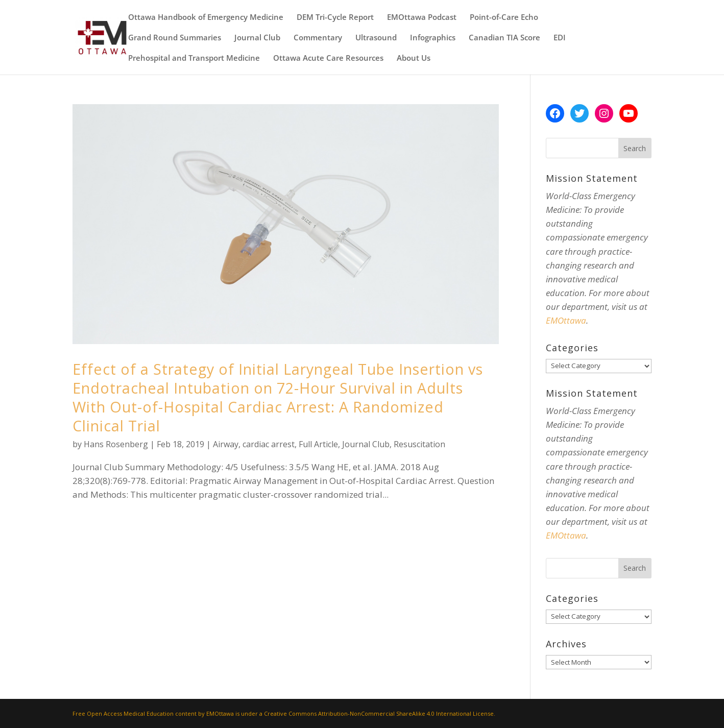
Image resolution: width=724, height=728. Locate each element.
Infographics (433, 38)
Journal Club (257, 38)
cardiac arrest (269, 444)
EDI (560, 38)
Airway (226, 444)
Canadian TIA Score (504, 38)
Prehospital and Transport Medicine (194, 58)
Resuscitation (419, 444)
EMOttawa (566, 320)
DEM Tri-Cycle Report (335, 18)
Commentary (318, 38)
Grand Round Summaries (175, 38)
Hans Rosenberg (116, 444)
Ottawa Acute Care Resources (328, 58)
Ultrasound (376, 38)
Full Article (318, 444)
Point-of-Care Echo (504, 18)
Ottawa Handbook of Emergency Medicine (206, 18)
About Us (414, 58)
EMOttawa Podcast (422, 18)
